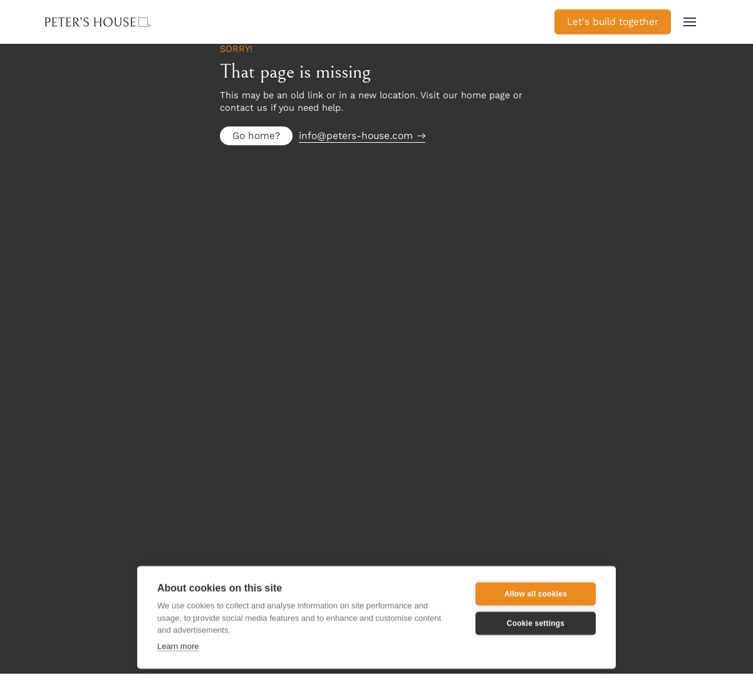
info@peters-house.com (356, 136)
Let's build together (613, 22)
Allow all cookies (536, 594)
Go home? (256, 136)
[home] (117, 22)
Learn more (178, 646)
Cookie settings (536, 623)
